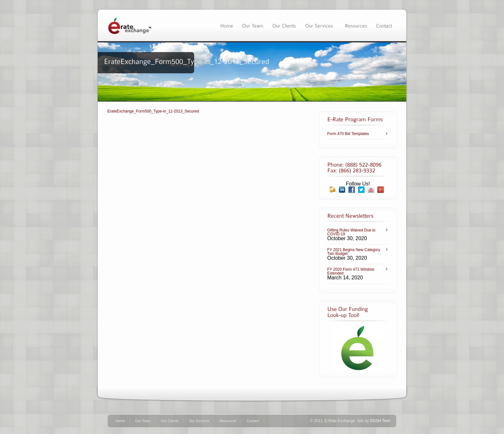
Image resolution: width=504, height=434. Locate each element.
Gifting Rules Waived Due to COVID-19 (351, 232)
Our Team (143, 421)
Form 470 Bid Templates (348, 134)
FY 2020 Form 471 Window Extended (351, 271)
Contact (253, 421)
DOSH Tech (380, 421)
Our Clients (170, 421)
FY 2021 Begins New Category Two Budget (354, 252)
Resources (228, 421)
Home (120, 421)
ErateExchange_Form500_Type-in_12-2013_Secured (153, 111)
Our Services (199, 421)
